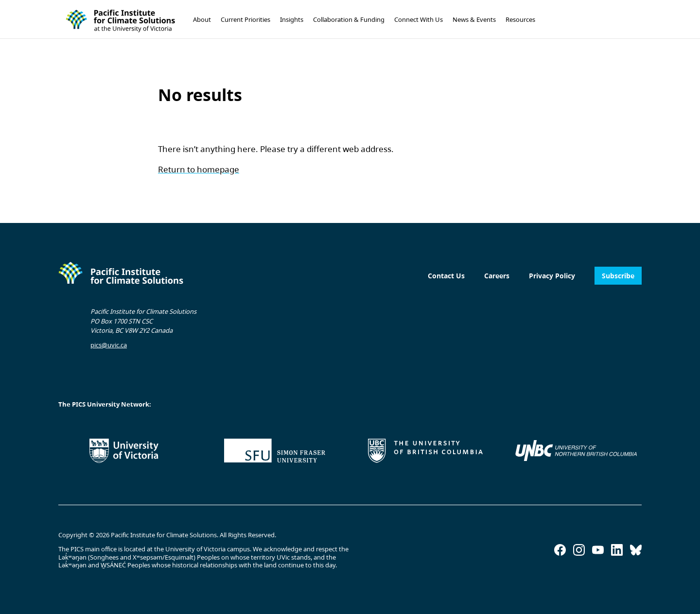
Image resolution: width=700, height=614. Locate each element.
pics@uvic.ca (109, 345)
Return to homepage (199, 169)
